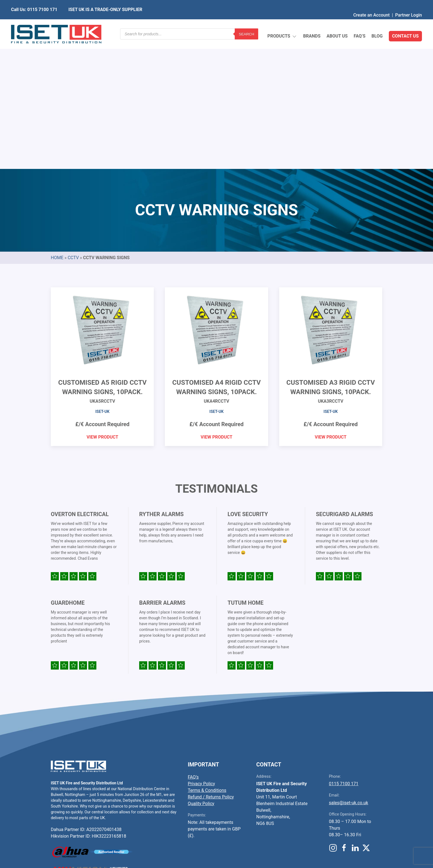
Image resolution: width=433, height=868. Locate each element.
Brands (312, 23)
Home (57, 127)
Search (247, 23)
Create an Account (371, 4)
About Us (337, 23)
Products (282, 24)
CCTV (73, 127)
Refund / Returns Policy (211, 667)
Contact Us (405, 23)
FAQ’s (360, 23)
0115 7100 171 (344, 653)
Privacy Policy (201, 653)
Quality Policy (201, 673)
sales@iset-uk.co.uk (348, 672)
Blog (377, 23)
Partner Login (409, 4)
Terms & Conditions (207, 660)
